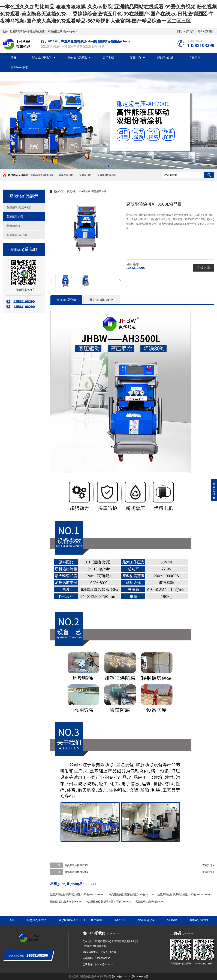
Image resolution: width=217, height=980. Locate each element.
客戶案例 (108, 58)
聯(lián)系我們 (206, 31)
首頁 (13, 58)
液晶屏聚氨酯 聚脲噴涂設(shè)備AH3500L (109, 902)
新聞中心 (135, 58)
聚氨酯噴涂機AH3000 (77, 872)
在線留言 (195, 58)
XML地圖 (144, 976)
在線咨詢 (204, 268)
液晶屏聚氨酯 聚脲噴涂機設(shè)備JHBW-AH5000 (78, 894)
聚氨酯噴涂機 (66, 175)
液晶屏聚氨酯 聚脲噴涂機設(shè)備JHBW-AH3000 (185, 894)
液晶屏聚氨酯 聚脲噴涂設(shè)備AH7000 (131, 894)
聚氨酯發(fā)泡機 (106, 175)
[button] (106, 166)
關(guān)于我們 (186, 31)
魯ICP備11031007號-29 (125, 976)
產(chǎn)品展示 (77, 58)
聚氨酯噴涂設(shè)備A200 (150, 902)
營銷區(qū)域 (165, 58)
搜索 (209, 175)
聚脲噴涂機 (85, 175)
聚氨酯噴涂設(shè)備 (42, 175)
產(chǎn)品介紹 (66, 300)
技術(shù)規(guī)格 (102, 300)
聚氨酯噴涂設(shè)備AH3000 (66, 902)
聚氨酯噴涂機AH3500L (77, 865)
